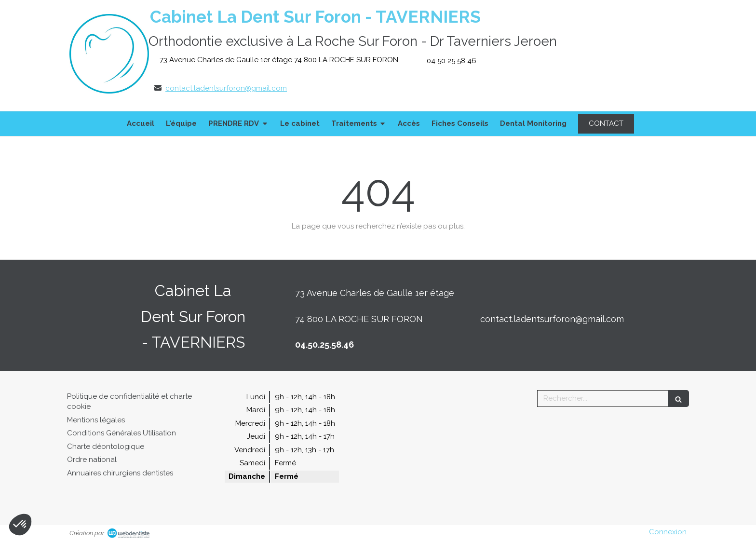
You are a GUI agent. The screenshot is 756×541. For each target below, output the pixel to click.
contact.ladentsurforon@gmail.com (226, 88)
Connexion (668, 532)
